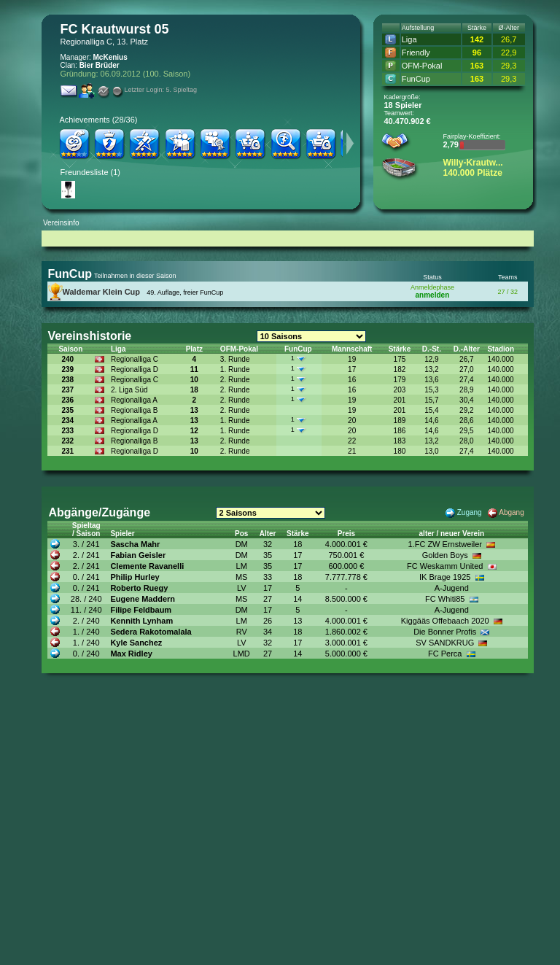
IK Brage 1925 (445, 577)
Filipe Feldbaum (141, 610)
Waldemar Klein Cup (102, 292)
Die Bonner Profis (445, 632)
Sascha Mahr (135, 544)
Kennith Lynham (141, 621)
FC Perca (445, 654)
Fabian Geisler (138, 555)
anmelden (433, 295)
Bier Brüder (100, 65)
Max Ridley (131, 654)
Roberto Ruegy (139, 588)
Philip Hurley (135, 577)
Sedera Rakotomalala (151, 632)
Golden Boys (445, 555)
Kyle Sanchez (136, 643)
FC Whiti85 (445, 599)
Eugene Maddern (143, 599)
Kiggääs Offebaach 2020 (445, 621)
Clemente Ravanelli (147, 566)
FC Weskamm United (445, 566)
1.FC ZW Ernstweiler (445, 544)
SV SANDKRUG (445, 643)
